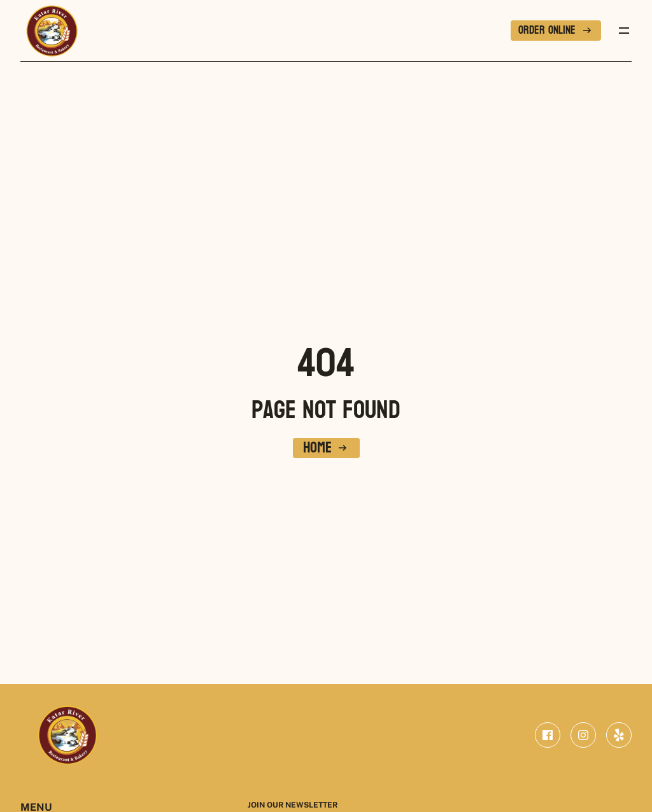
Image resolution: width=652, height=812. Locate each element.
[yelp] (619, 735)
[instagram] (583, 735)
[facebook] (548, 735)
